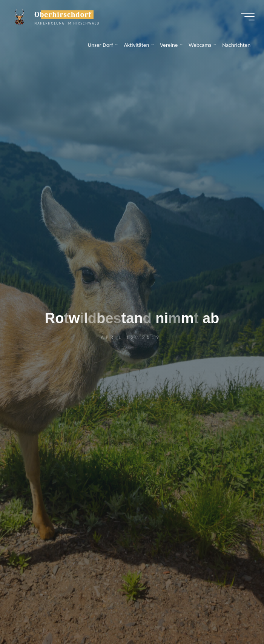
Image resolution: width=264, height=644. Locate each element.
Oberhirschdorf (65, 16)
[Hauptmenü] (246, 18)
